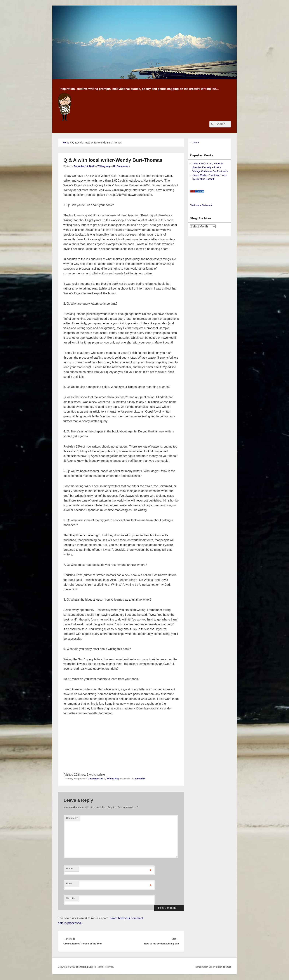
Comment (72, 818)
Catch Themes (224, 967)
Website (70, 898)
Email (69, 883)
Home (66, 143)
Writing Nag (104, 166)
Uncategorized (96, 779)
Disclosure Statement (201, 205)
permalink (140, 779)
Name (69, 868)
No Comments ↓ (122, 166)
